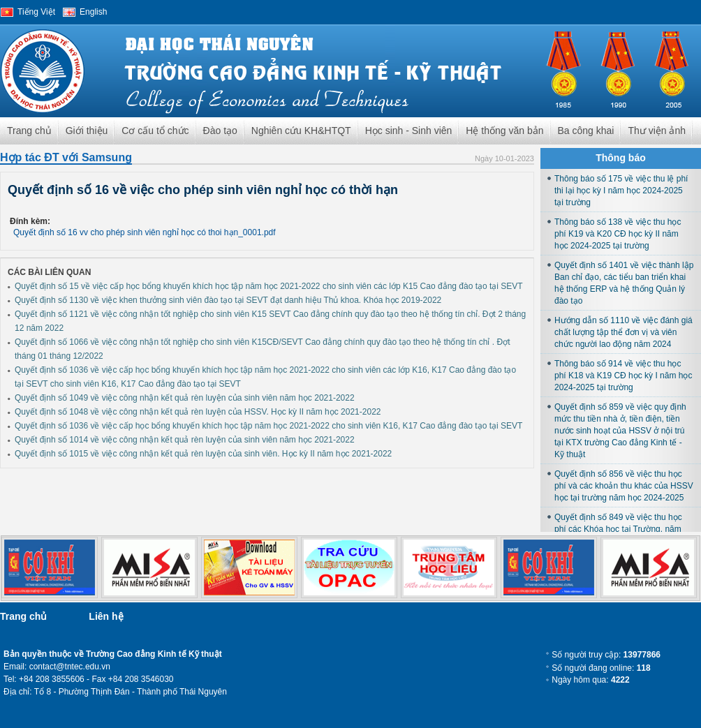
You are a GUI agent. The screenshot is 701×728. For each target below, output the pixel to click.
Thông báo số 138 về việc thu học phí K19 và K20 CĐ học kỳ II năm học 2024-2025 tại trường (618, 234)
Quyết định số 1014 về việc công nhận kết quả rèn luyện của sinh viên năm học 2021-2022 (185, 440)
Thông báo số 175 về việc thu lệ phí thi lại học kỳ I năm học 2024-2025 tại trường (621, 191)
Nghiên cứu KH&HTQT (301, 131)
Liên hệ (106, 616)
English (93, 12)
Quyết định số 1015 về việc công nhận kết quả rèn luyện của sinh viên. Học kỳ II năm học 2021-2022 (203, 454)
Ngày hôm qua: (590, 680)
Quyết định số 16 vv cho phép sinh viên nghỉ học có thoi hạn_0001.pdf (145, 232)
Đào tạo (220, 131)
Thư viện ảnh (657, 131)
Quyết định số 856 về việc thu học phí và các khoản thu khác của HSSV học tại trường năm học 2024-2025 (624, 486)
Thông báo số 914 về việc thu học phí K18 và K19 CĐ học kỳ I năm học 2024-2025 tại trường (623, 376)
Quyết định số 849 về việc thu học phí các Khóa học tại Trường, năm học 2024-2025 (618, 529)
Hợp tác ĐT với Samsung (66, 157)
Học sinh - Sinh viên (409, 131)
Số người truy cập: (606, 655)
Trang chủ (29, 131)
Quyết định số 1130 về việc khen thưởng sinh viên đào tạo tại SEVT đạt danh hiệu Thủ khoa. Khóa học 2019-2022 (228, 300)
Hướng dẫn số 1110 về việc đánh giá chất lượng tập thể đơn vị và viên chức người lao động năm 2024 (623, 332)
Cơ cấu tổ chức (155, 131)
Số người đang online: (601, 668)
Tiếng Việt (36, 12)
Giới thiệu (87, 131)
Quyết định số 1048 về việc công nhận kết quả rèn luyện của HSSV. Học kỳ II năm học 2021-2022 (198, 412)
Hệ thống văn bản (504, 131)
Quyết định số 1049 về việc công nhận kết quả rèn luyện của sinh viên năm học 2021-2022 (185, 398)
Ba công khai (586, 131)
